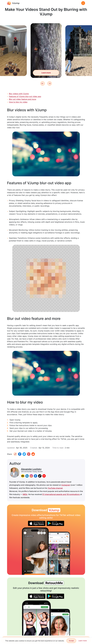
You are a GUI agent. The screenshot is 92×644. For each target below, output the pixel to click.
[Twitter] (24, 454)
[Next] (50, 83)
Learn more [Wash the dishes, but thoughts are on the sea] (46, 75)
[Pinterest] (29, 454)
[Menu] (83, 3)
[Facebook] (20, 454)
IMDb (25, 494)
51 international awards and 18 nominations (61, 494)
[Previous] (43, 83)
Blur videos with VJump (19, 94)
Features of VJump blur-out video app (25, 96)
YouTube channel (55, 488)
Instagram (66, 485)
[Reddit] (33, 454)
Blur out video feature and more (23, 99)
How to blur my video (18, 102)
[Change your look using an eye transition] (35, 551)
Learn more (83, 641)
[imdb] (23, 476)
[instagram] (31, 476)
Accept (71, 641)
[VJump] (13, 3)
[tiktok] (40, 476)
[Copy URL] (15, 454)
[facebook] (36, 476)
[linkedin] (27, 476)
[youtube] (44, 476)
